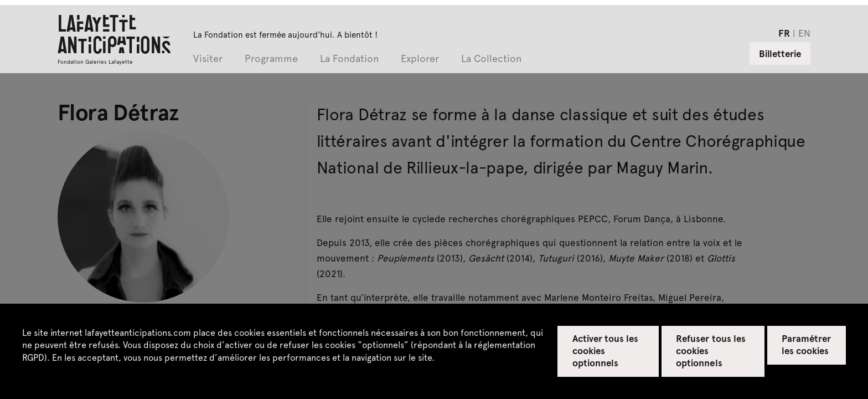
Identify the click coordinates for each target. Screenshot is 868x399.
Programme (271, 59)
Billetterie (780, 53)
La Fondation (349, 59)
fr (784, 33)
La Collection (491, 59)
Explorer (420, 59)
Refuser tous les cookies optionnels (711, 350)
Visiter (208, 59)
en (804, 33)
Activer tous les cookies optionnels (606, 350)
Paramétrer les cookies (806, 344)
